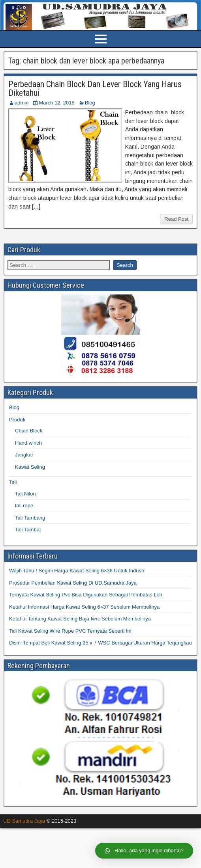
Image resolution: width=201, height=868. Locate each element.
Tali (13, 482)
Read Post (176, 219)
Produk (17, 420)
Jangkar (24, 455)
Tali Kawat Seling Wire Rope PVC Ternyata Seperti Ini (70, 631)
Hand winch (28, 443)
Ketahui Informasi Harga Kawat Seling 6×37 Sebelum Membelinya (84, 607)
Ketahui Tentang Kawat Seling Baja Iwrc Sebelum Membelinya (80, 619)
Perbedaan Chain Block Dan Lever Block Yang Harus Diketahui (95, 88)
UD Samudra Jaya (24, 821)
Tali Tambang (30, 518)
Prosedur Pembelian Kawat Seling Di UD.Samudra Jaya (73, 583)
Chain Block (29, 431)
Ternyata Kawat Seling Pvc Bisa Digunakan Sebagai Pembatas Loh (86, 595)
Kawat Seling (30, 467)
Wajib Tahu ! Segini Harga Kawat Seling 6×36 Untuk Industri (77, 571)
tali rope (24, 506)
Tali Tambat (28, 530)
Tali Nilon (25, 494)
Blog (90, 103)
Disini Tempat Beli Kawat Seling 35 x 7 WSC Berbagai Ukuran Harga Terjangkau (100, 643)
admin (22, 103)
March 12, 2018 (56, 103)
